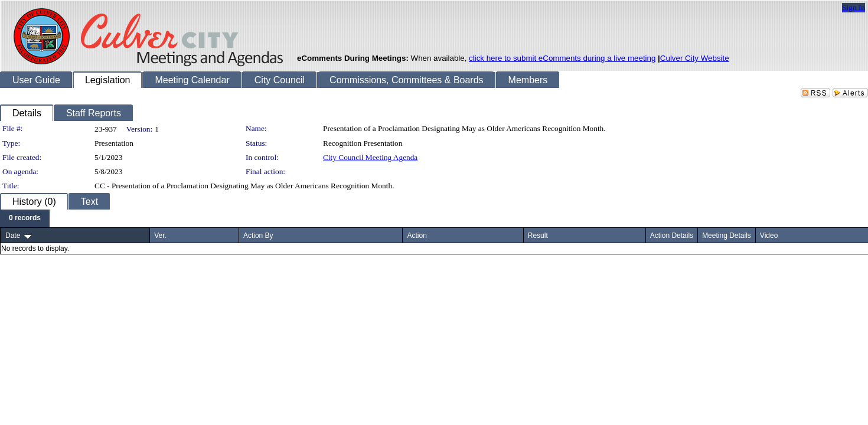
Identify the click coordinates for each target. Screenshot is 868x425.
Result (538, 236)
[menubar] (25, 218)
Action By (258, 236)
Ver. (160, 236)
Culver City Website (695, 58)
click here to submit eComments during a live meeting (562, 58)
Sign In (854, 7)
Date (13, 236)
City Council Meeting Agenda (370, 157)
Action (417, 236)
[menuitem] (25, 218)
